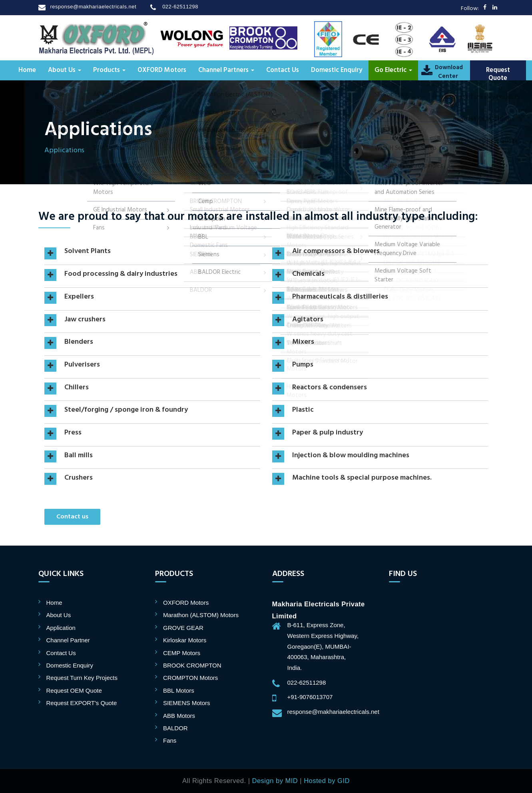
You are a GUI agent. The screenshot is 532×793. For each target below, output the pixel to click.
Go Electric (393, 70)
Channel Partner (68, 640)
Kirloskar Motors (185, 640)
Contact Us (283, 70)
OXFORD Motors (162, 70)
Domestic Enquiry (337, 70)
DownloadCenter (448, 72)
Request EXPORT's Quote (82, 703)
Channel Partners (226, 70)
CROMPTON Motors (190, 678)
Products (109, 70)
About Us (65, 70)
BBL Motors (179, 690)
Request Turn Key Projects (82, 678)
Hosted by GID (327, 781)
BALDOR (175, 728)
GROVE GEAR (183, 628)
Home (27, 70)
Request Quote (498, 74)
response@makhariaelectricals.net (94, 7)
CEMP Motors (182, 653)
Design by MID (275, 781)
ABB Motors (179, 716)
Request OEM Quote (74, 690)
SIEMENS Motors (187, 703)
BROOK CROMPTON (192, 665)
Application (61, 628)
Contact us (72, 517)
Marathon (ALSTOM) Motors (201, 615)
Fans (170, 740)
